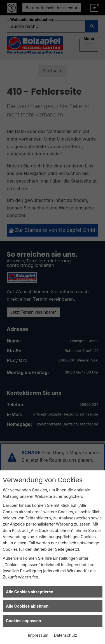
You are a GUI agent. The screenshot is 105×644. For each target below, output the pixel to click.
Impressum (38, 635)
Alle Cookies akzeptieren (30, 592)
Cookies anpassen (24, 621)
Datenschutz (66, 635)
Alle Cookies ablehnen (27, 606)
